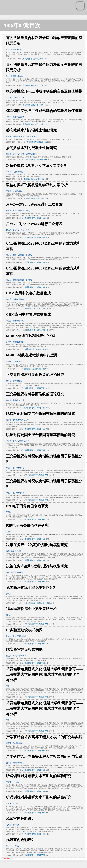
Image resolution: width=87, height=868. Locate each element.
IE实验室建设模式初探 (24, 630)
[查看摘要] (26, 59)
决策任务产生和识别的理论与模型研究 (37, 545)
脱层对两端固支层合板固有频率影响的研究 (40, 414)
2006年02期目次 (21, 25)
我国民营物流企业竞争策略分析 (31, 587)
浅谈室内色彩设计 (21, 818)
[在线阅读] (35, 59)
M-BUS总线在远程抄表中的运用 (32, 336)
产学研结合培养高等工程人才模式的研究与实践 (44, 737)
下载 (41, 59)
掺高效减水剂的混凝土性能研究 (31, 130)
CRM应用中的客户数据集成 (28, 293)
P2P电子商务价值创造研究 (27, 506)
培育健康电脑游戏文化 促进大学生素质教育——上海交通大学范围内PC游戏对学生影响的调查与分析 (45, 674)
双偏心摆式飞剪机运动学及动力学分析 (37, 165)
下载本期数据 (6, 859)
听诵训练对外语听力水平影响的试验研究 (39, 776)
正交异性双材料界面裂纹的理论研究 (35, 375)
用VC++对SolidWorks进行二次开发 (34, 204)
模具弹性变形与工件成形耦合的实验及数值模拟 (44, 91)
